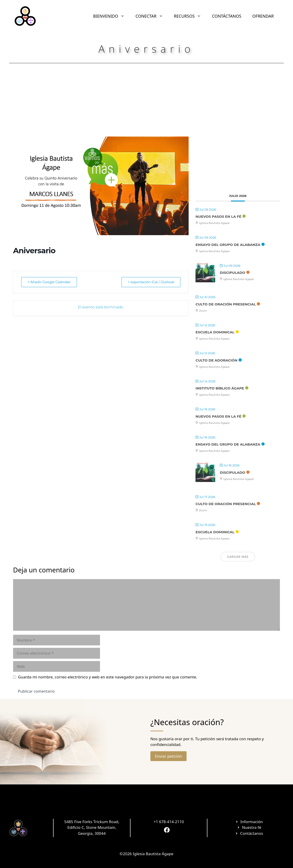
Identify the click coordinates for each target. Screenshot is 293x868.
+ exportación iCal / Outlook (150, 282)
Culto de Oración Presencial (226, 304)
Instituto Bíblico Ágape (220, 388)
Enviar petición (168, 756)
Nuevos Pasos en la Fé (218, 216)
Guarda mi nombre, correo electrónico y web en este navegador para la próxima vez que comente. (108, 677)
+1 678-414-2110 (169, 822)
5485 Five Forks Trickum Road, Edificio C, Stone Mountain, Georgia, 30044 (92, 827)
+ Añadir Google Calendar (50, 282)
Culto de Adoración (216, 360)
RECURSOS (190, 16)
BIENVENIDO (112, 16)
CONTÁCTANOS (227, 16)
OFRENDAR (263, 16)
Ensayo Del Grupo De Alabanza (228, 245)
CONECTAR (152, 16)
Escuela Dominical (215, 332)
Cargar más (238, 557)
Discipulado (232, 273)
